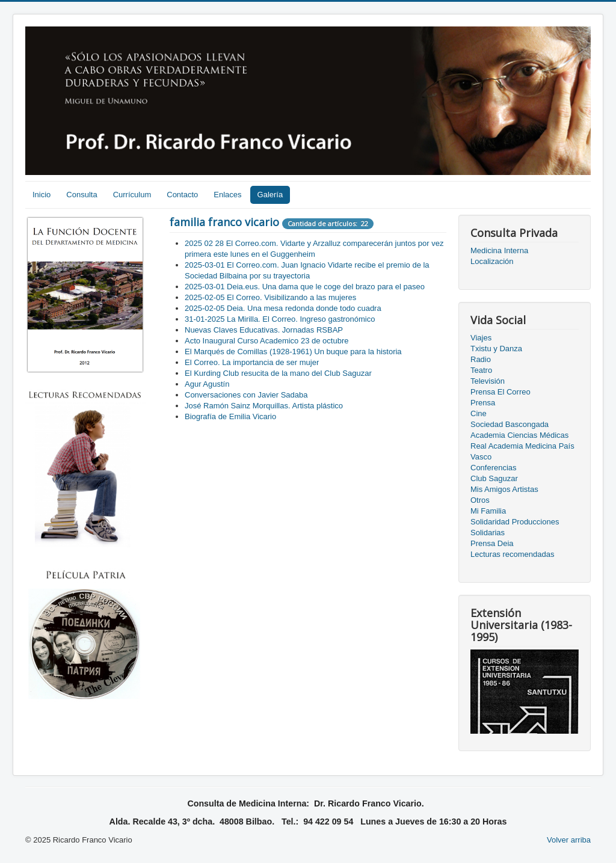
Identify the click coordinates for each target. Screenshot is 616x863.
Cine (479, 413)
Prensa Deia (492, 543)
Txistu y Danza (496, 349)
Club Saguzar (494, 478)
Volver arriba (569, 840)
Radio (481, 359)
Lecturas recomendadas (512, 554)
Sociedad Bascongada (510, 424)
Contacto (182, 195)
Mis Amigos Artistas (504, 489)
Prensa (483, 403)
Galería (270, 195)
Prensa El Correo (500, 392)
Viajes (481, 338)
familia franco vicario (224, 222)
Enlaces (227, 195)
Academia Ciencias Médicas (519, 435)
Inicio (42, 195)
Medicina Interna (499, 250)
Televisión (488, 381)
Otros (480, 500)
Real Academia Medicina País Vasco (522, 451)
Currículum (132, 195)
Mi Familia (488, 511)
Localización (492, 261)
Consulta (82, 195)
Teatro (481, 370)
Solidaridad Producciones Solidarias (515, 527)
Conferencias (494, 468)
